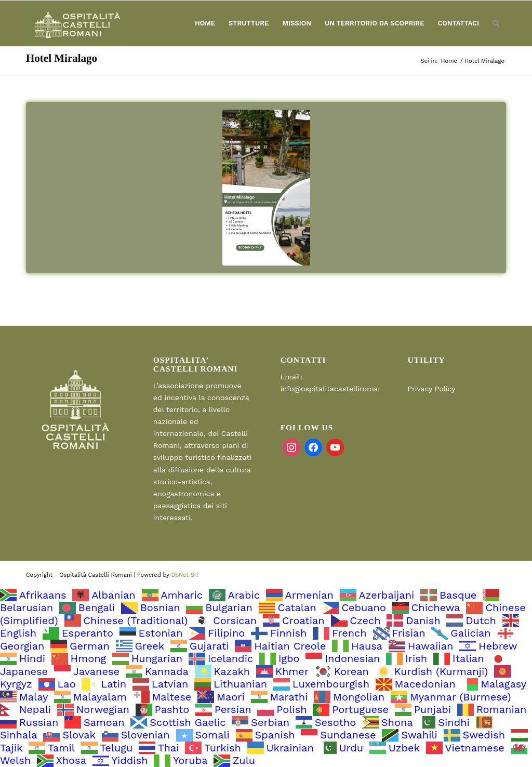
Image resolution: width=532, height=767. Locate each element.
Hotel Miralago (62, 58)
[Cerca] (496, 23)
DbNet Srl (184, 575)
